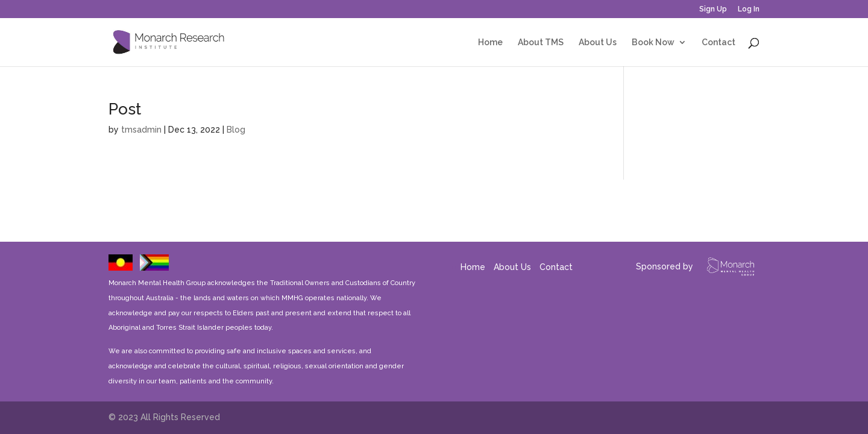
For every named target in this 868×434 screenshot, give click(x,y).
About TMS (541, 42)
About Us (598, 42)
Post (125, 109)
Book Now (653, 42)
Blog (236, 130)
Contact (719, 42)
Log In (749, 9)
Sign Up (713, 9)
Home (490, 42)
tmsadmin (141, 130)
